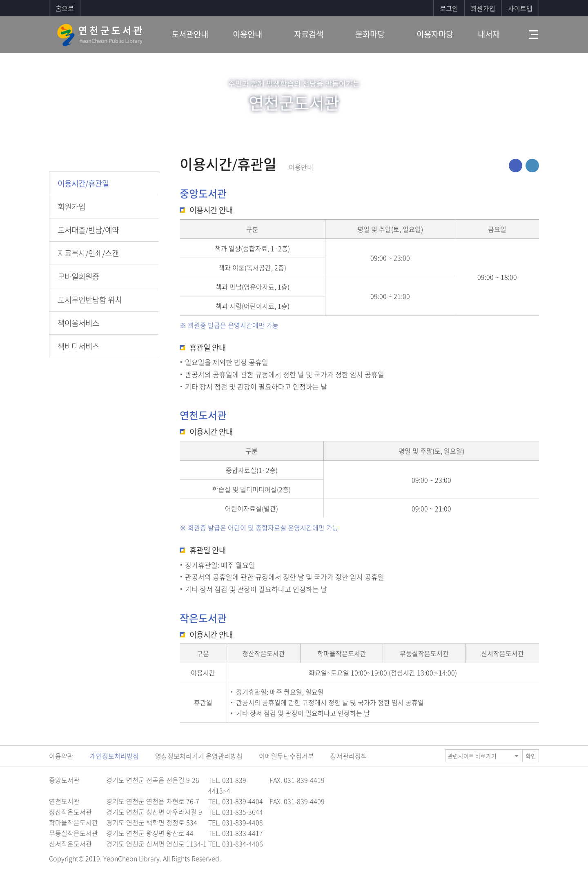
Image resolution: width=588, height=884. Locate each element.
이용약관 (61, 756)
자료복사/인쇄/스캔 (88, 253)
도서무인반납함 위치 (90, 300)
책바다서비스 (78, 346)
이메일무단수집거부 (286, 756)
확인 (531, 756)
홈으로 (65, 8)
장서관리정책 (349, 756)
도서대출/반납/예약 (88, 230)
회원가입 (483, 8)
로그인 (449, 8)
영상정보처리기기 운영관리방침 (199, 756)
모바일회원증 (78, 276)
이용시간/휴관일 (83, 183)
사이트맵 (520, 8)
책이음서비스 (78, 323)
